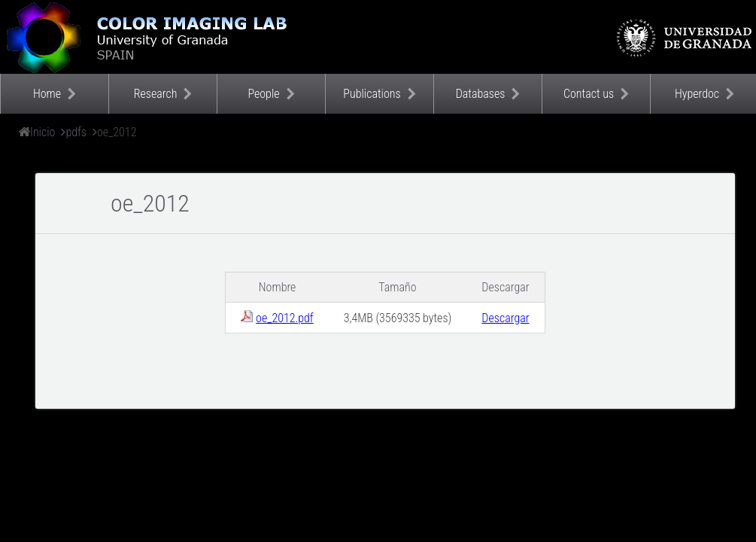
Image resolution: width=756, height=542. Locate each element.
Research (156, 94)
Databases (481, 94)
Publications (372, 94)
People (263, 94)
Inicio (43, 132)
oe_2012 (117, 132)
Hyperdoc (697, 94)
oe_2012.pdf (285, 318)
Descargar (505, 318)
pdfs (76, 132)
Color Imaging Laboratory (150, 37)
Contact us (589, 94)
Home (47, 94)
